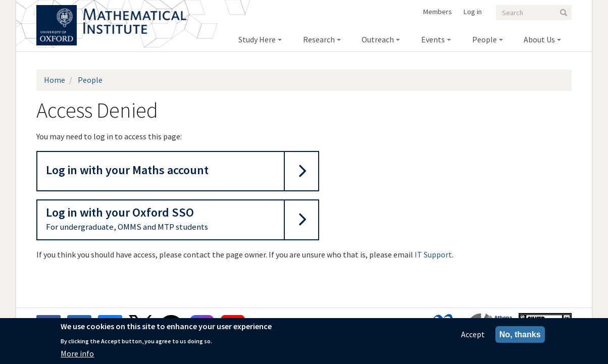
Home (55, 80)
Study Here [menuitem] (257, 39)
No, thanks (520, 336)
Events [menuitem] (433, 39)
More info (77, 355)
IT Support (433, 254)
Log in (473, 12)
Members (438, 12)
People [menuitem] (485, 39)
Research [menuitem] (319, 39)
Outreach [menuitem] (378, 39)
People (90, 80)
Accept (473, 336)
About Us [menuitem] (539, 39)
